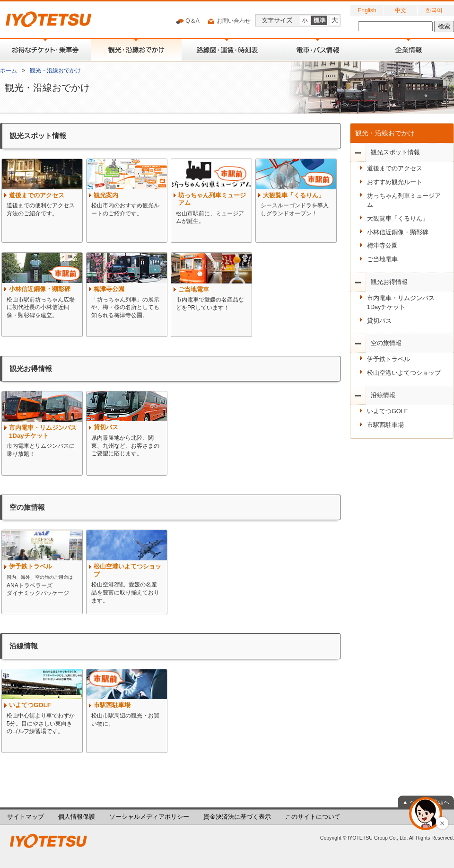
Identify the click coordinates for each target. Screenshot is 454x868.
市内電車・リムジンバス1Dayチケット (401, 303)
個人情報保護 (77, 817)
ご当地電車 (382, 259)
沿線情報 (383, 395)
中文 (401, 10)
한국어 (434, 10)
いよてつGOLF (387, 411)
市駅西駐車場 (385, 425)
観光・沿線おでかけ (55, 71)
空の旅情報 (386, 343)
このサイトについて (313, 817)
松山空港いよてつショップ (404, 373)
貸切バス (379, 321)
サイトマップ (26, 817)
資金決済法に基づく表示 (237, 817)
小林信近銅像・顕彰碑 (398, 232)
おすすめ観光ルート (395, 182)
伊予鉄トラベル (389, 359)
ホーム (9, 71)
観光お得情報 (389, 282)
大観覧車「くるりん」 (398, 219)
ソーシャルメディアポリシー (149, 817)
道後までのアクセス (395, 168)
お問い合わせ (229, 21)
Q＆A (188, 21)
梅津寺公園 (382, 246)
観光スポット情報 (395, 152)
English (367, 10)
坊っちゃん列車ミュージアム (404, 200)
